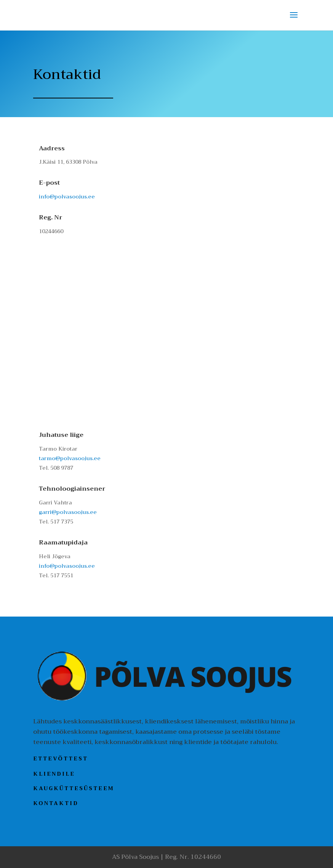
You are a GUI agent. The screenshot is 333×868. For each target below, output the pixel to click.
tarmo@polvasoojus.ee (70, 458)
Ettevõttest (61, 758)
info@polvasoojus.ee (67, 196)
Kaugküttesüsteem (74, 788)
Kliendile (54, 773)
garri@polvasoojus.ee (68, 512)
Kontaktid (56, 803)
